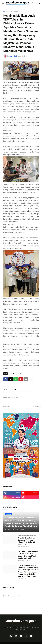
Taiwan (19, 374)
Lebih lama (36, 407)
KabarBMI (15, 12)
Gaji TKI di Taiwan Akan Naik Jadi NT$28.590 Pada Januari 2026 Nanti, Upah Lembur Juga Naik (28, 555)
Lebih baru (6, 407)
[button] (3, 3)
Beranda (6, 12)
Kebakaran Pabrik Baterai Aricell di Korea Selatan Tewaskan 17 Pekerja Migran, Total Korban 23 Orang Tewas (27, 540)
